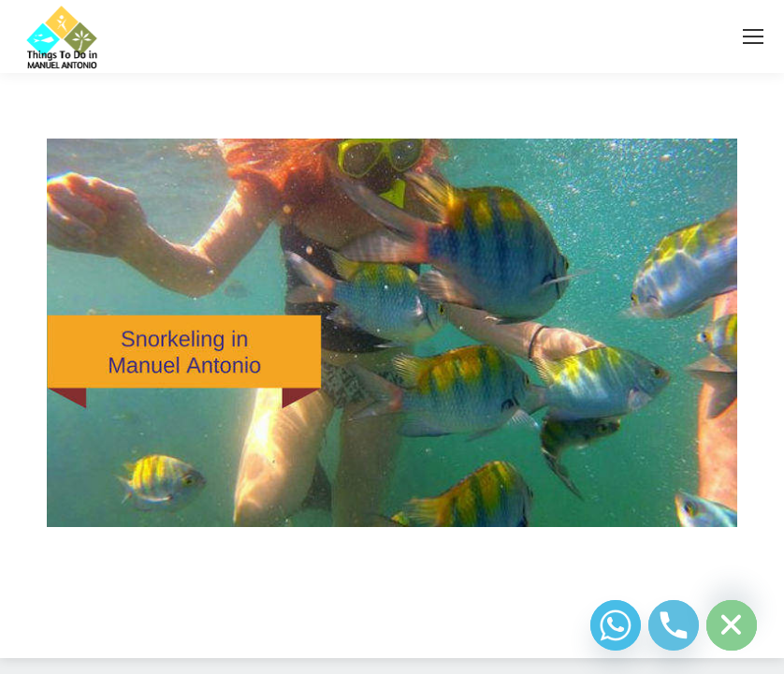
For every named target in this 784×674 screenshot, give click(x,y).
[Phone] (674, 625)
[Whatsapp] (616, 625)
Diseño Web (363, 622)
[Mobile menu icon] (753, 37)
